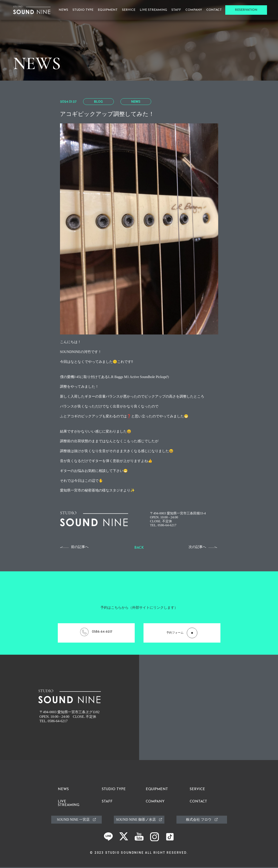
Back (139, 548)
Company (194, 10)
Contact (214, 10)
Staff (176, 10)
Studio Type (83, 10)
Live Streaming (153, 10)
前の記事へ (80, 547)
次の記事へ (197, 547)
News (63, 10)
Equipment (108, 10)
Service (129, 10)
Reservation (246, 10)
